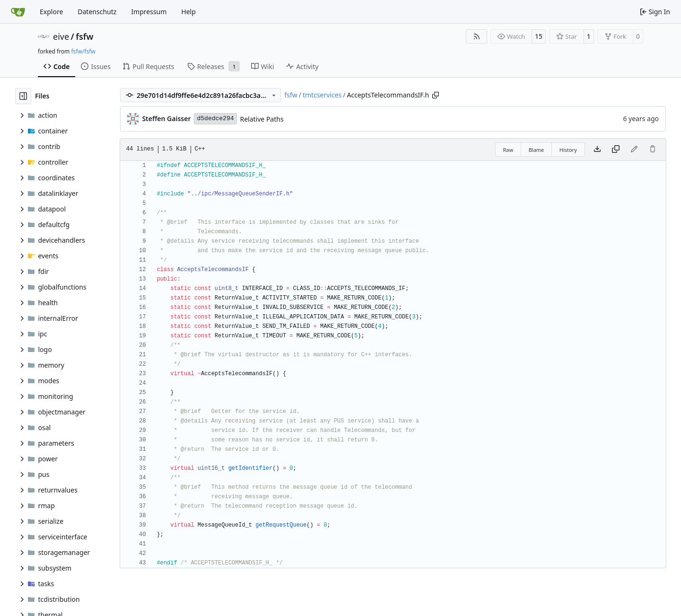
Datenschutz (97, 12)
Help (188, 12)
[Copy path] (436, 95)
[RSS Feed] (477, 36)
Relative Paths (262, 119)
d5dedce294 (215, 119)
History (568, 150)
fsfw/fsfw (83, 51)
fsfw (84, 36)
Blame (537, 150)
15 (539, 36)
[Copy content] (616, 150)
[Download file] (597, 150)
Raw (508, 150)
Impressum (149, 12)
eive (61, 36)
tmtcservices (322, 95)
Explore (51, 12)
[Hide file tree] (23, 96)
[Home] (18, 12)
